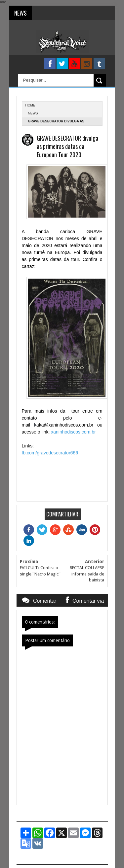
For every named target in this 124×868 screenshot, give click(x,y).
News (33, 113)
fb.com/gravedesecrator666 (50, 453)
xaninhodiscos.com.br (73, 432)
